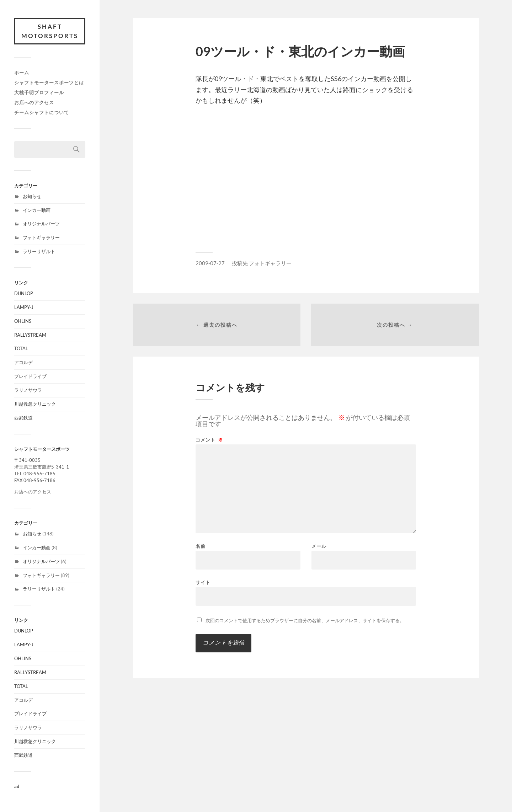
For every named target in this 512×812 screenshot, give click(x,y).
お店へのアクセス (34, 102)
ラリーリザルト (39, 251)
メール (319, 546)
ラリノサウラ (28, 390)
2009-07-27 (210, 263)
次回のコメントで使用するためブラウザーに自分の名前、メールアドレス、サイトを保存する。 (305, 620)
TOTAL (21, 348)
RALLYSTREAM (30, 335)
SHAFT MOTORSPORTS (50, 31)
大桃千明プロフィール (39, 92)
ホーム (22, 73)
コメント (209, 440)
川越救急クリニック (35, 404)
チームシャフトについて (42, 112)
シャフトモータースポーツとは (49, 82)
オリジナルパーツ (41, 224)
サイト (203, 582)
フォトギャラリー (41, 237)
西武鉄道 (23, 418)
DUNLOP (24, 293)
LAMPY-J (24, 307)
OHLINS (23, 321)
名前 (201, 546)
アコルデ (23, 362)
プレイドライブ (30, 376)
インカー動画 (37, 210)
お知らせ (32, 196)
